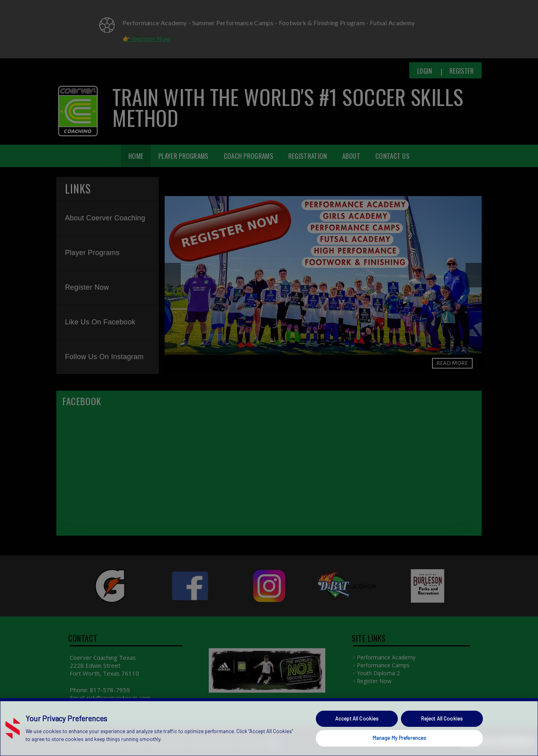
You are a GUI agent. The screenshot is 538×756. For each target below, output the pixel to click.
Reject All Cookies (442, 719)
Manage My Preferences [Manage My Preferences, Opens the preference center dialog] (400, 738)
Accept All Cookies (357, 719)
